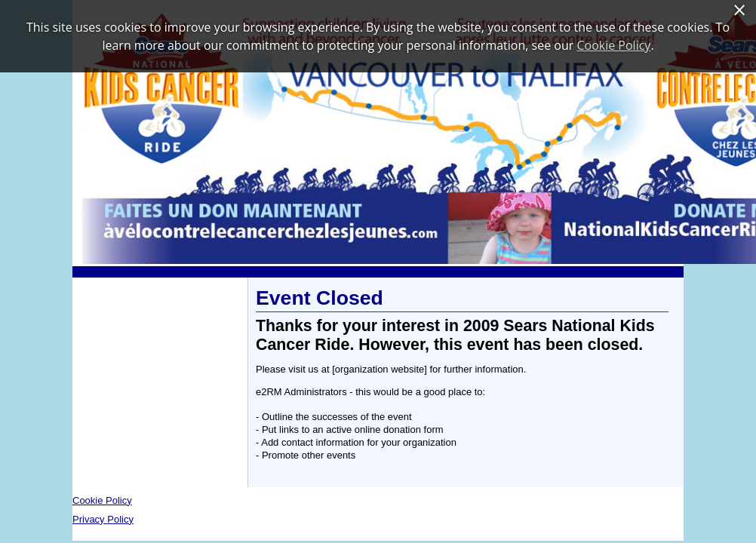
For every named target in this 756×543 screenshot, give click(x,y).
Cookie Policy (102, 500)
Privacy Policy (103, 519)
